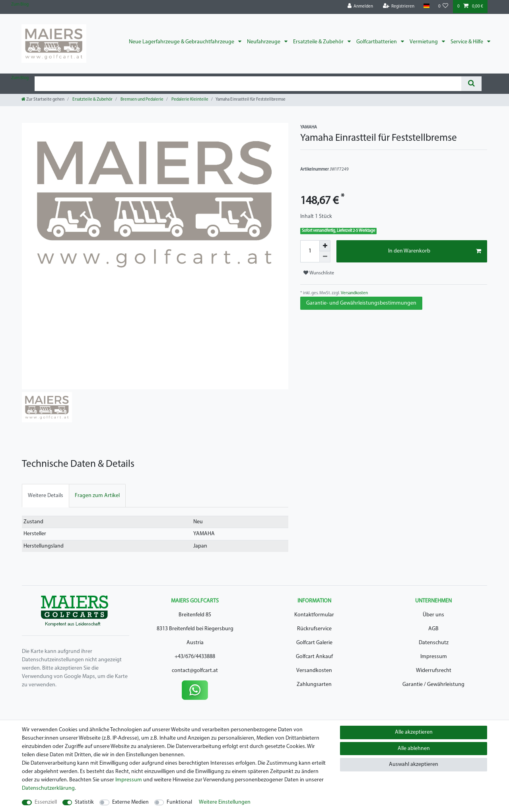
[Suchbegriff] (248, 84)
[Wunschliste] (443, 7)
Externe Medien (130, 802)
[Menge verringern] (325, 257)
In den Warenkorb (435, 251)
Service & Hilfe (467, 42)
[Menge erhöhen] (325, 246)
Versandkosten (354, 293)
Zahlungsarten (314, 685)
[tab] (46, 496)
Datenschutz (434, 643)
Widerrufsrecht (434, 671)
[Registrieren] (399, 7)
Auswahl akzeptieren (414, 764)
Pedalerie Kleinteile (189, 100)
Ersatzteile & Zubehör (319, 42)
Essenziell (46, 802)
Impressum (434, 657)
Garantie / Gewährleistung (433, 685)
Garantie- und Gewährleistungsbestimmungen (361, 303)
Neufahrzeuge (264, 42)
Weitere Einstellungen (225, 802)
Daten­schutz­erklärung (48, 788)
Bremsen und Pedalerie (142, 100)
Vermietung (424, 42)
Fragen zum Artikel (97, 496)
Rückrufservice (314, 629)
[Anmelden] (360, 7)
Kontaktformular (314, 615)
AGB (433, 629)
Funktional (179, 802)
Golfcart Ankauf (314, 657)
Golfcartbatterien (377, 42)
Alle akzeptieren (414, 732)
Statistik (84, 802)
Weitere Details (46, 496)
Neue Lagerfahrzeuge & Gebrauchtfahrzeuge (182, 42)
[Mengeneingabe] (310, 251)
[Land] (426, 6)
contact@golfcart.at (195, 671)
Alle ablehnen (414, 749)
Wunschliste (319, 273)
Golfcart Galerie (314, 643)
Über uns (433, 615)
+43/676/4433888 (195, 657)
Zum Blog (20, 5)
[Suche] (471, 84)
